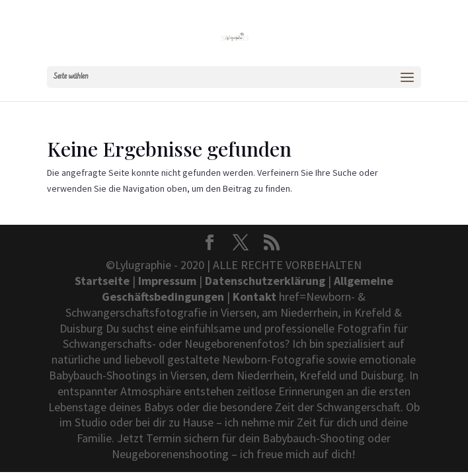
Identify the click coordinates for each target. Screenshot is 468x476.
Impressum (167, 281)
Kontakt (254, 297)
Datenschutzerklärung (265, 281)
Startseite (102, 281)
